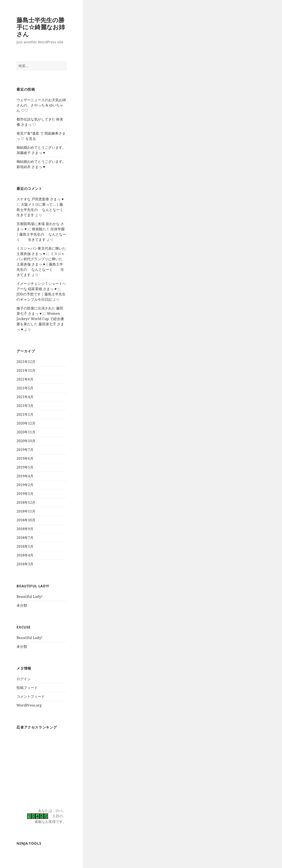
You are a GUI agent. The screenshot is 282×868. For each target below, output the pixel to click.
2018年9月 (25, 529)
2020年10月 (26, 441)
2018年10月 (26, 520)
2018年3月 (25, 564)
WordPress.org (29, 705)
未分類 (22, 605)
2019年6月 (25, 458)
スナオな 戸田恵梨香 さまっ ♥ (40, 199)
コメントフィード (31, 696)
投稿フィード (27, 688)
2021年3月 (25, 406)
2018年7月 (25, 538)
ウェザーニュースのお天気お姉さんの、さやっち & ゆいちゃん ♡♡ (41, 105)
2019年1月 (25, 494)
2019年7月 (25, 450)
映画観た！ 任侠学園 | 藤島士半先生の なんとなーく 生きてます (41, 234)
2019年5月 (25, 467)
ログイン (24, 679)
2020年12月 (26, 423)
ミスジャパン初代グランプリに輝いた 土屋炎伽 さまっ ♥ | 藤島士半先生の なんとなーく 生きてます (41, 264)
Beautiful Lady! (29, 597)
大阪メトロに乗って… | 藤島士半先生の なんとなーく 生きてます (44, 210)
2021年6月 (25, 379)
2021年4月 (25, 397)
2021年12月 (26, 362)
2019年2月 (25, 485)
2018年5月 (25, 546)
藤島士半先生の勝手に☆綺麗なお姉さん (41, 27)
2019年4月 (25, 476)
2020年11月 (26, 432)
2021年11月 (26, 370)
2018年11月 (26, 511)
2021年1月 (25, 414)
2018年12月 (26, 502)
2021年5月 (25, 388)
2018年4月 (25, 555)
